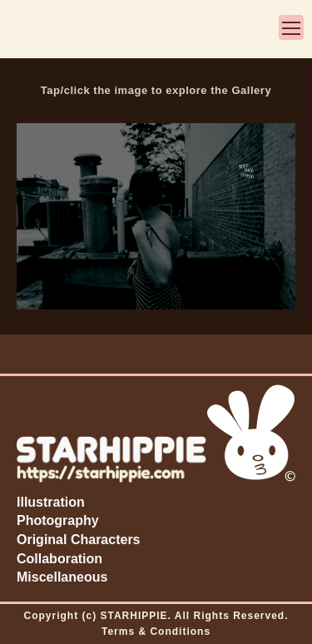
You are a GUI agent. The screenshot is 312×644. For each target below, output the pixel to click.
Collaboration (59, 559)
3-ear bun (33, 31)
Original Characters (79, 540)
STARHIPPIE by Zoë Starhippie (159, 31)
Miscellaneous (62, 577)
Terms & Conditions (156, 632)
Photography (58, 520)
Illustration (51, 502)
